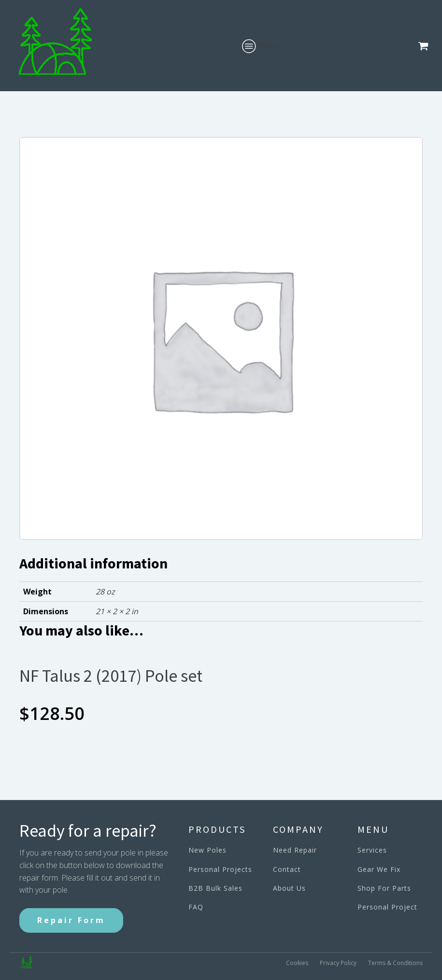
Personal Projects (220, 869)
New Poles (207, 850)
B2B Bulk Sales (215, 888)
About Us (289, 888)
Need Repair (295, 850)
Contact (287, 869)
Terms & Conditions (395, 963)
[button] (425, 46)
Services (372, 850)
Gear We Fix (379, 869)
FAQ (196, 907)
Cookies (297, 963)
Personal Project (387, 907)
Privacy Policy (338, 963)
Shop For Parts (384, 888)
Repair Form (71, 920)
